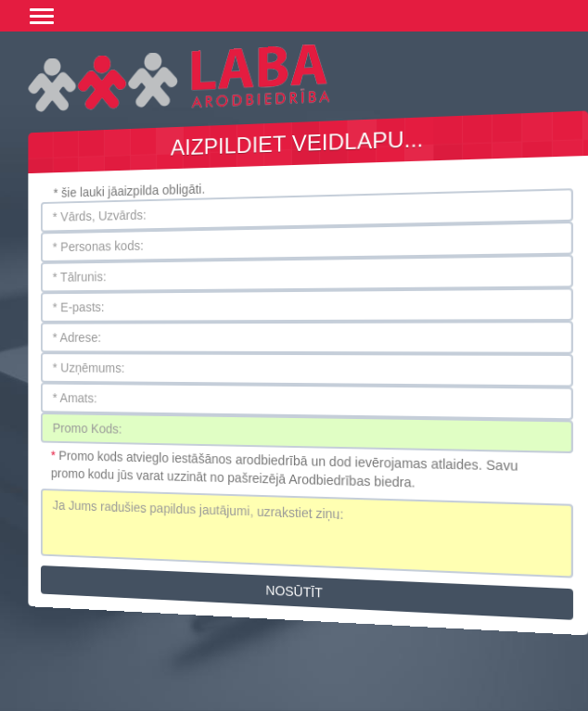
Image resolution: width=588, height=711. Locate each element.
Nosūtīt (294, 592)
